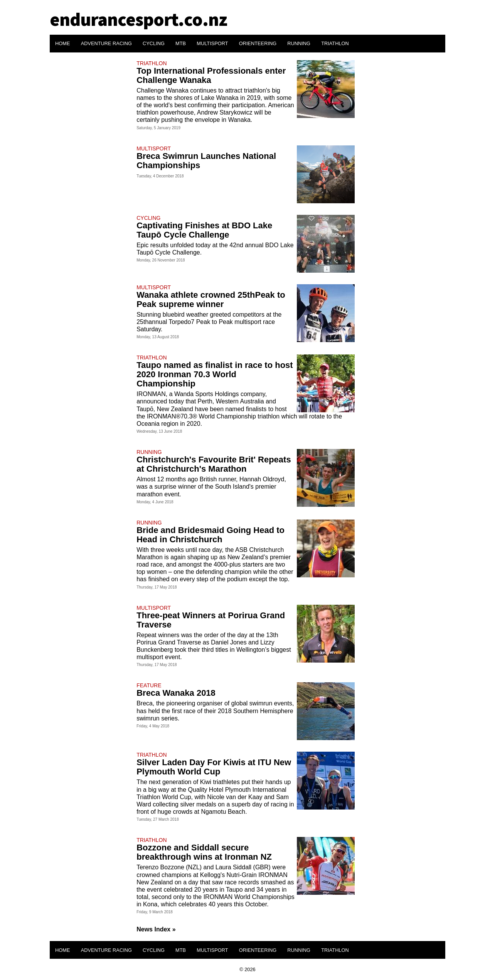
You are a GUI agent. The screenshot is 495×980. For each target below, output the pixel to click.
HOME (62, 43)
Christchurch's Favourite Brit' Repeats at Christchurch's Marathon (214, 464)
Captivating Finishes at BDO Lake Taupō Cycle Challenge (204, 230)
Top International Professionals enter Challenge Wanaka (211, 75)
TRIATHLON (335, 43)
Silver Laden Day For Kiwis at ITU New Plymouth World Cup (214, 767)
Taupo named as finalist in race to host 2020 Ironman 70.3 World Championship (215, 374)
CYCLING (154, 43)
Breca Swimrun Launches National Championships (206, 161)
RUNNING (299, 43)
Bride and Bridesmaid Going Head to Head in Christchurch (210, 535)
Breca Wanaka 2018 (176, 693)
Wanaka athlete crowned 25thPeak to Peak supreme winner (211, 299)
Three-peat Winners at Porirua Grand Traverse (211, 620)
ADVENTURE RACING (106, 43)
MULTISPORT (212, 43)
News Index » (156, 929)
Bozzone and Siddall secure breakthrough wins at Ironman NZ (204, 852)
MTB (181, 43)
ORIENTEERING (258, 43)
